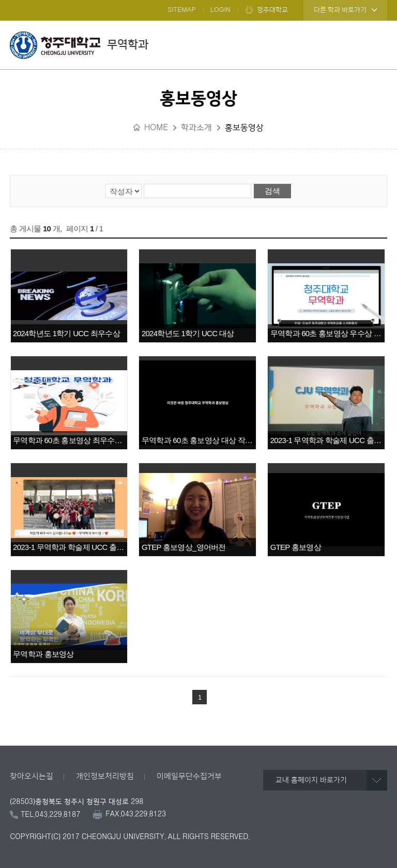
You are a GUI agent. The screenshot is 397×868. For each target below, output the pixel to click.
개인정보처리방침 (105, 776)
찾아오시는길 (32, 776)
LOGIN (220, 10)
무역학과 (79, 45)
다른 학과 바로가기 (340, 10)
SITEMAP (182, 10)
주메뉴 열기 (377, 45)
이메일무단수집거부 (189, 776)
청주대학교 (272, 10)
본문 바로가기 (198, 1)
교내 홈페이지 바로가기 (311, 780)
